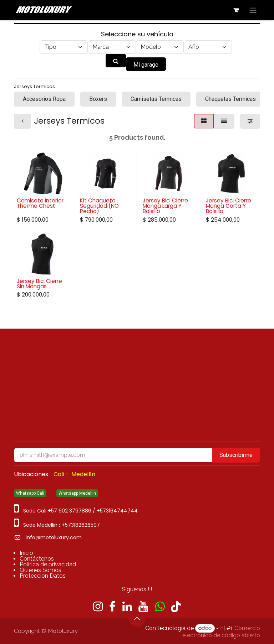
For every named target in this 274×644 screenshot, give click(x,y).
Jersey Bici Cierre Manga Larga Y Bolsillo (165, 206)
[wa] (160, 607)
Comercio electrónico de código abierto (221, 632)
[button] (137, 618)
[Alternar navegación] (253, 10)
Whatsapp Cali (30, 493)
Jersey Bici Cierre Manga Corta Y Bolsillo (229, 206)
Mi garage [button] (146, 65)
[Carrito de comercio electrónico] (236, 10)
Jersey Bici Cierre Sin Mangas (39, 284)
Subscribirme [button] (236, 455)
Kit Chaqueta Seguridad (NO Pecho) (99, 206)
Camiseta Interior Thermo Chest (40, 203)
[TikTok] (176, 607)
